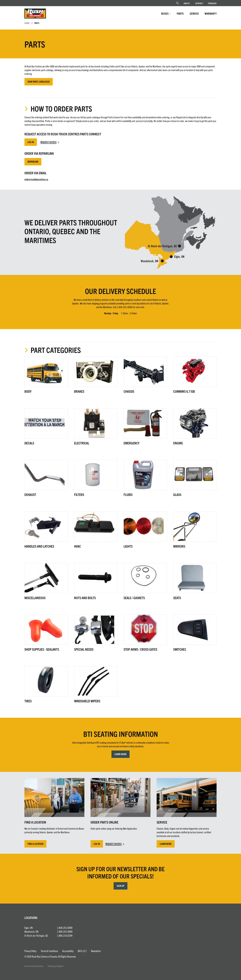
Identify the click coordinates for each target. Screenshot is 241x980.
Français (212, 3)
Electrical (82, 443)
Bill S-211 (82, 951)
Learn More (120, 754)
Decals (29, 443)
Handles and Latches (39, 546)
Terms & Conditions (49, 951)
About (187, 3)
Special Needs (84, 649)
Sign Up (120, 886)
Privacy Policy (30, 951)
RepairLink (33, 162)
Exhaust (30, 494)
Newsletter (96, 951)
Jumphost (60, 966)
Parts (180, 13)
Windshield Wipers (87, 701)
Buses (165, 13)
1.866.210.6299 (65, 935)
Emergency (131, 443)
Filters (79, 494)
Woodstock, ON (31, 931)
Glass (177, 494)
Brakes (79, 391)
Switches (180, 649)
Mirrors (179, 546)
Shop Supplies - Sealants (42, 649)
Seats (177, 598)
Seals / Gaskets (134, 598)
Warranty (211, 13)
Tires (28, 701)
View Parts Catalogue (39, 82)
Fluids (128, 494)
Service (194, 13)
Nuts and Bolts (85, 598)
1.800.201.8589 (65, 928)
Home (27, 23)
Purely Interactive (37, 966)
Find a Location (35, 844)
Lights (128, 546)
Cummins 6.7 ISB (184, 391)
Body (28, 391)
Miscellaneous (35, 598)
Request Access (48, 142)
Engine (178, 443)
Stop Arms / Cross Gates (140, 649)
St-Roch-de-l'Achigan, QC (36, 935)
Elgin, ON (29, 928)
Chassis (129, 391)
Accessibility (68, 951)
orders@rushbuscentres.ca (36, 179)
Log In (31, 142)
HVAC (77, 546)
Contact (199, 3)
